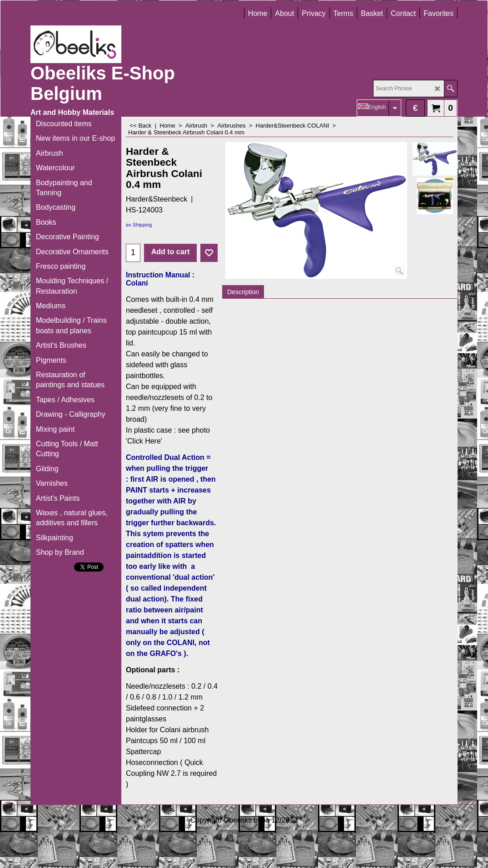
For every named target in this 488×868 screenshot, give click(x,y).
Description (243, 292)
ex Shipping (139, 225)
